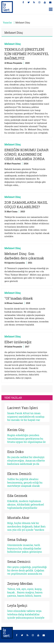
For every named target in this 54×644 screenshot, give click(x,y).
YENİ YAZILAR (13, 398)
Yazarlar (7, 22)
